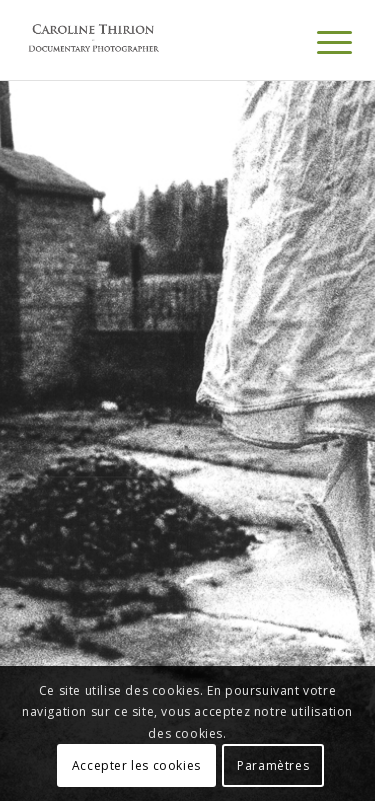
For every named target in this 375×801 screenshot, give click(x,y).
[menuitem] (319, 42)
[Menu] (319, 42)
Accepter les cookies (136, 765)
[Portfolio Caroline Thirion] (155, 40)
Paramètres (273, 765)
